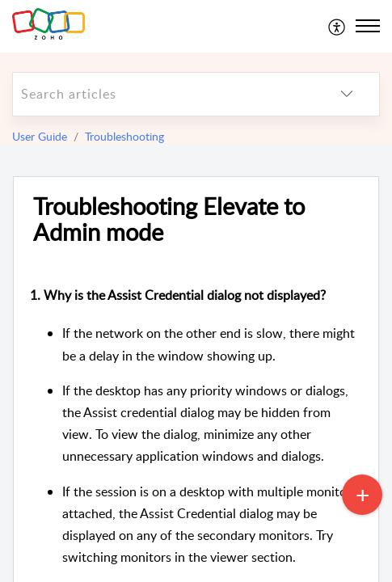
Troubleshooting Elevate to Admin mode (169, 220)
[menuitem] (337, 26)
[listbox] (347, 94)
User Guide (40, 136)
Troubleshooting (124, 136)
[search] (164, 94)
